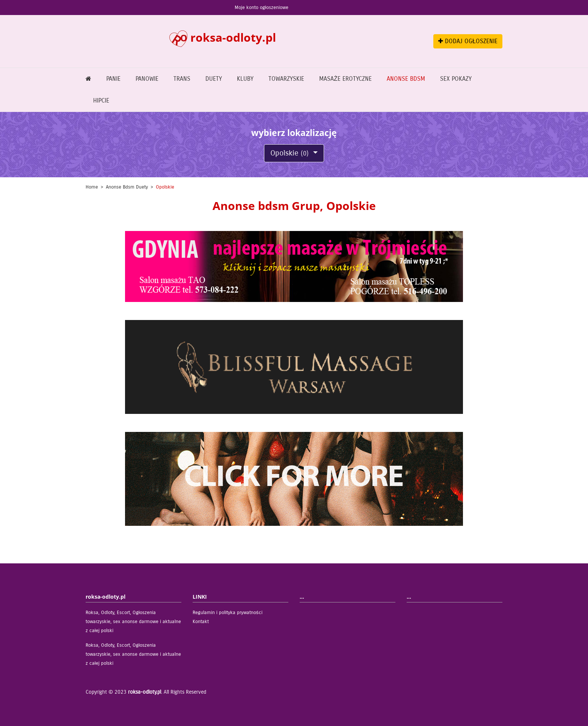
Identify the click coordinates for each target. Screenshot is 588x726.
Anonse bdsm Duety (127, 187)
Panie (113, 79)
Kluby (245, 79)
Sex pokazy (456, 79)
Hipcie (101, 100)
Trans (182, 79)
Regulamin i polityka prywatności (228, 613)
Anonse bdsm (406, 79)
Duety (214, 79)
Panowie (147, 79)
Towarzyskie (286, 79)
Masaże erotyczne (345, 79)
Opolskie (291, 153)
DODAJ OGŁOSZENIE (468, 41)
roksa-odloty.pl (145, 692)
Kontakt (201, 622)
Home (92, 187)
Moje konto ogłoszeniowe (262, 8)
